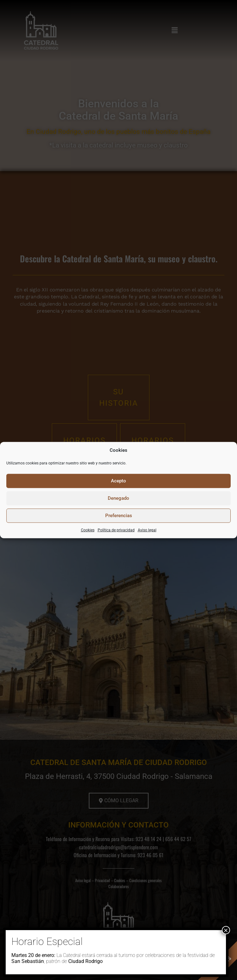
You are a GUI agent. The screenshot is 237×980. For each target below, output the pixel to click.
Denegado (118, 498)
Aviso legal (147, 530)
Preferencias (119, 516)
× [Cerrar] (226, 930)
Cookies (88, 530)
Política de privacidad (116, 530)
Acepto (118, 481)
